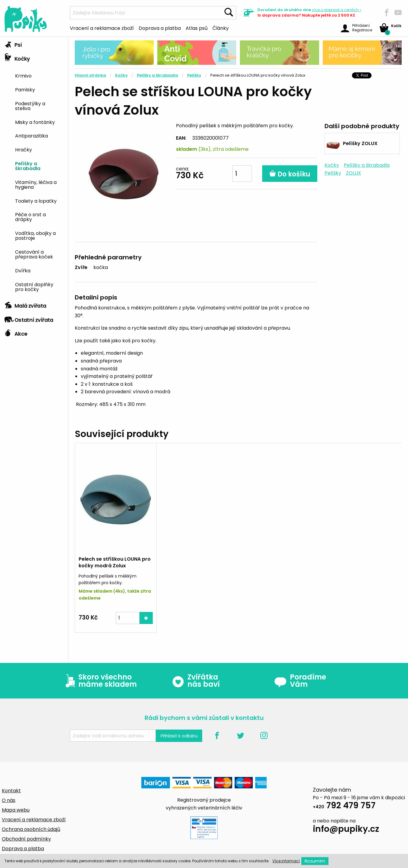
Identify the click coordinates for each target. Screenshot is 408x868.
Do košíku (290, 174)
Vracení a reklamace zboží (102, 28)
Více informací (286, 861)
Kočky (17, 57)
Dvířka (23, 270)
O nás (9, 800)
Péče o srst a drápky (30, 217)
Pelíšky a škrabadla (28, 166)
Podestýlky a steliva (30, 106)
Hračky (24, 149)
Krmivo (23, 75)
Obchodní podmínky (26, 839)
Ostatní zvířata (29, 318)
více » (337, 10)
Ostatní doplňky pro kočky (34, 287)
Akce (16, 332)
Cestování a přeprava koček (34, 254)
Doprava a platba (160, 28)
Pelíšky (194, 75)
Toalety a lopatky (36, 201)
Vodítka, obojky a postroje (35, 235)
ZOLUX (353, 173)
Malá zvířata (25, 304)
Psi (13, 43)
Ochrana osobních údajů (31, 829)
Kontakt (11, 791)
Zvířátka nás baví (196, 681)
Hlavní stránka (90, 75)
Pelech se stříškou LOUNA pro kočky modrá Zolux (115, 562)
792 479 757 (344, 806)
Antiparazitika (31, 135)
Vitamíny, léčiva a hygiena (36, 184)
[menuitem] (39, 75)
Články (221, 28)
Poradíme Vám (300, 681)
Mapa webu (16, 810)
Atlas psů (197, 28)
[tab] (34, 44)
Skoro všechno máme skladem (100, 681)
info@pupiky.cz (346, 830)
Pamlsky (25, 89)
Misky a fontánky (35, 122)
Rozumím (315, 861)
